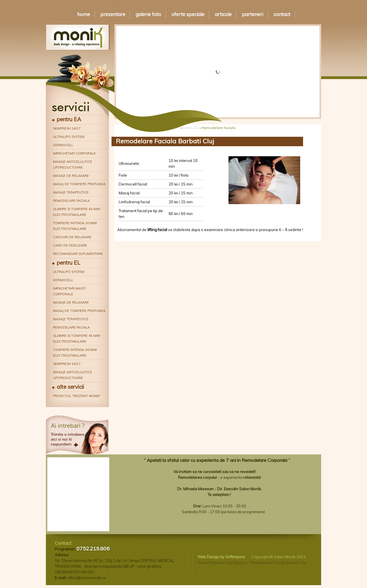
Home (84, 14)
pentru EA (69, 119)
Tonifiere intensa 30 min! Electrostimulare (75, 226)
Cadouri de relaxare (72, 237)
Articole (223, 14)
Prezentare (113, 14)
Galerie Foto (148, 14)
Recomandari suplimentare (78, 254)
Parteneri (253, 14)
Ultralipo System (69, 137)
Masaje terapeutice (71, 192)
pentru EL (69, 263)
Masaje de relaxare (71, 176)
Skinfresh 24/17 (67, 128)
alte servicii (70, 387)
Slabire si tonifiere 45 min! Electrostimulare (77, 212)
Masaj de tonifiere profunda (79, 184)
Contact (282, 14)
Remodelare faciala (71, 201)
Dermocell (63, 145)
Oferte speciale (188, 14)
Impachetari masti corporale (69, 291)
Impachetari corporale (74, 153)
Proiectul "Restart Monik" (77, 396)
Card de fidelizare (70, 245)
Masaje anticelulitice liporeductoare (73, 165)
